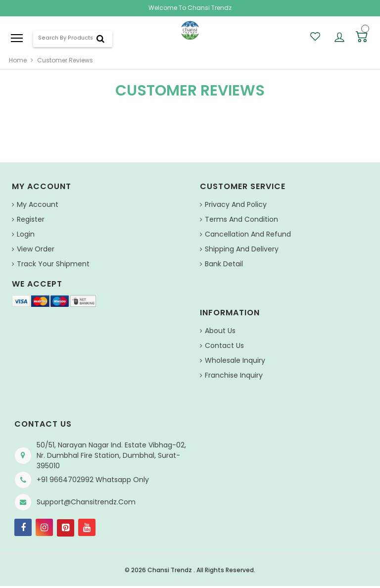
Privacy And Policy (236, 204)
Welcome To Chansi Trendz (190, 8)
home (18, 60)
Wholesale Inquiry (235, 360)
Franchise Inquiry (234, 375)
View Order (36, 249)
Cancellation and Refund (248, 234)
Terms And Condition (241, 219)
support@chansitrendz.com (86, 502)
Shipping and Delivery (242, 249)
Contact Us (224, 345)
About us (220, 331)
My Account (38, 204)
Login (26, 234)
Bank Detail (224, 264)
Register (31, 219)
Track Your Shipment (53, 264)
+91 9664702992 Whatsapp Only (93, 480)
